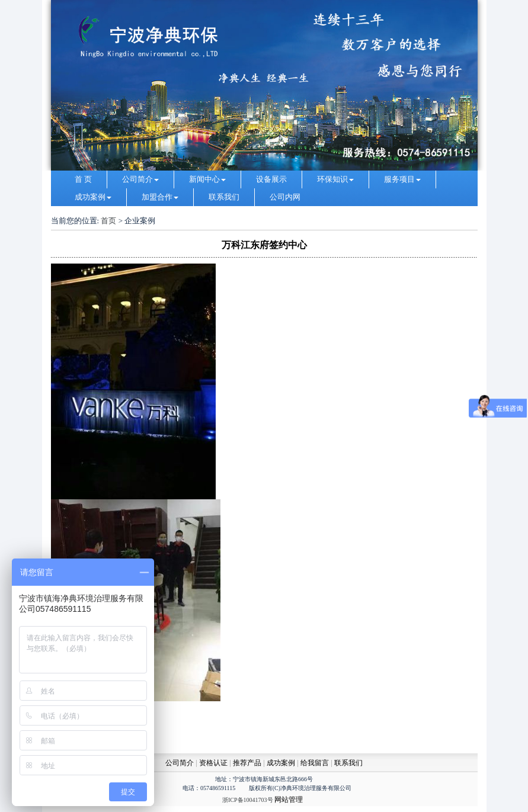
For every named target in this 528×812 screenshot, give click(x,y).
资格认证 (214, 763)
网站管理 (289, 800)
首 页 (83, 179)
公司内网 (285, 197)
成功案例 (93, 197)
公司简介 (140, 179)
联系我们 (224, 197)
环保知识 (335, 179)
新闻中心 (207, 179)
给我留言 (315, 763)
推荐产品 (247, 763)
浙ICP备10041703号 (248, 800)
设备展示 (271, 179)
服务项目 (402, 179)
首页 (108, 221)
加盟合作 (160, 197)
